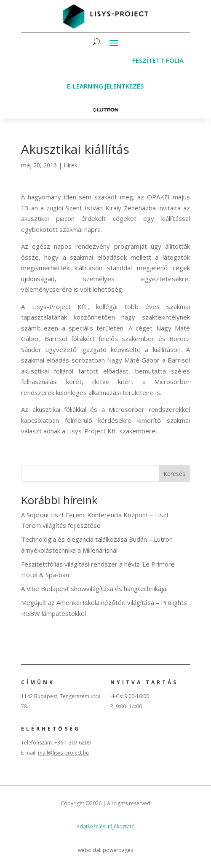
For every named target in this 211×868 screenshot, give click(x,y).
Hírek (71, 165)
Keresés (174, 474)
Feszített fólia (158, 60)
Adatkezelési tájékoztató (105, 826)
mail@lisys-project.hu (63, 753)
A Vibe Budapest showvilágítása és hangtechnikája (94, 589)
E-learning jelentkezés (105, 86)
